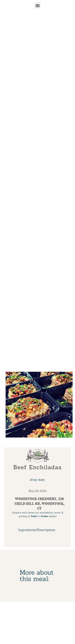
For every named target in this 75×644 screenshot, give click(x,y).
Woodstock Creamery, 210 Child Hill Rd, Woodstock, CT (39, 504)
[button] (37, 5)
